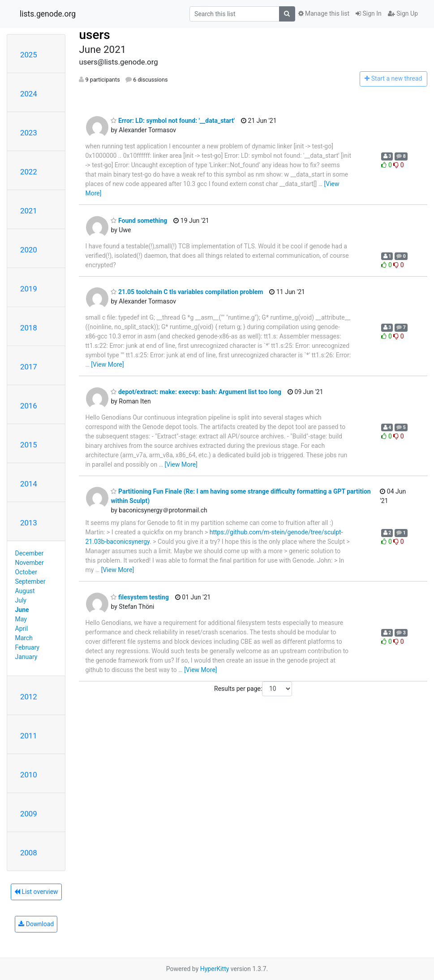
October (26, 572)
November (30, 563)
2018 (29, 328)
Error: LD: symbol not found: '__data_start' (173, 121)
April (22, 629)
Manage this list (324, 13)
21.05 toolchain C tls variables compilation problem (187, 292)
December (30, 553)
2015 (29, 445)
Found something (139, 221)
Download (36, 924)
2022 (29, 172)
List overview (36, 892)
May (21, 619)
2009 (29, 814)
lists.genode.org (48, 14)
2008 (29, 853)
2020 (29, 250)
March (24, 638)
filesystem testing (140, 597)
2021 (29, 211)
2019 (29, 289)
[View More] (107, 364)
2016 (29, 406)
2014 (29, 484)
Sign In (369, 13)
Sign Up (403, 13)
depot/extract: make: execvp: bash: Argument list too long (196, 392)
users (94, 35)
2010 (29, 775)
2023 (29, 133)
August (25, 591)
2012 (29, 697)
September (30, 581)
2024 (29, 94)
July (21, 600)
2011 (29, 736)
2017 (29, 367)
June (22, 610)
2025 (29, 55)
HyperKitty (215, 969)
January (26, 657)
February (27, 647)
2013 (29, 523)
